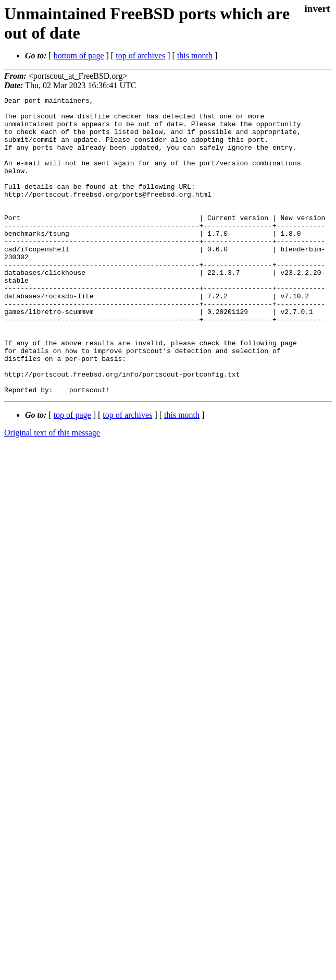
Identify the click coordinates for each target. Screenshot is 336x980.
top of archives (140, 56)
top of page (72, 474)
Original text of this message (52, 492)
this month (195, 56)
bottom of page (79, 56)
